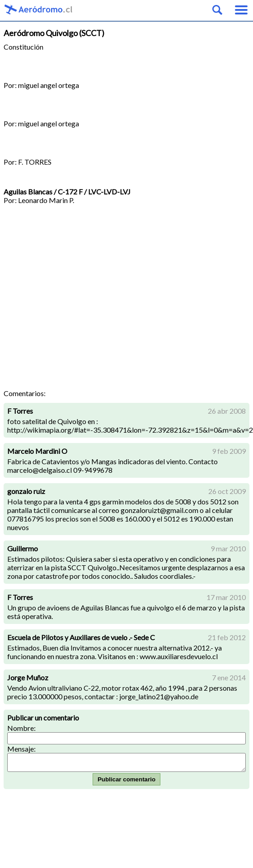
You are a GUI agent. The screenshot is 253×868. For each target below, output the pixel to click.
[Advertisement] (85, 300)
